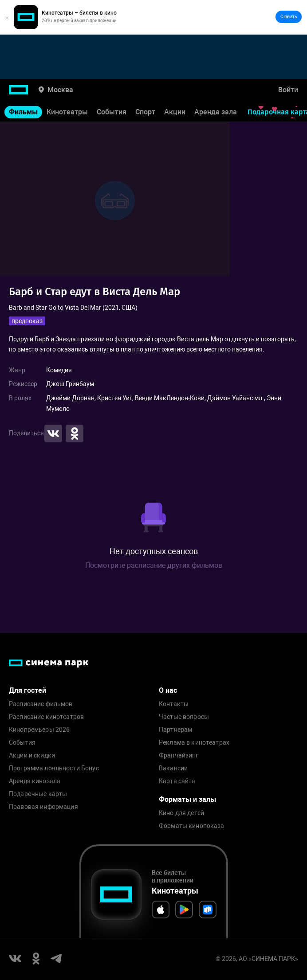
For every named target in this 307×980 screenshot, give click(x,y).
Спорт (145, 112)
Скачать (289, 17)
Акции (175, 112)
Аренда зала (216, 112)
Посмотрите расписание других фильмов (154, 565)
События (112, 112)
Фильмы (23, 112)
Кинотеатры (67, 112)
